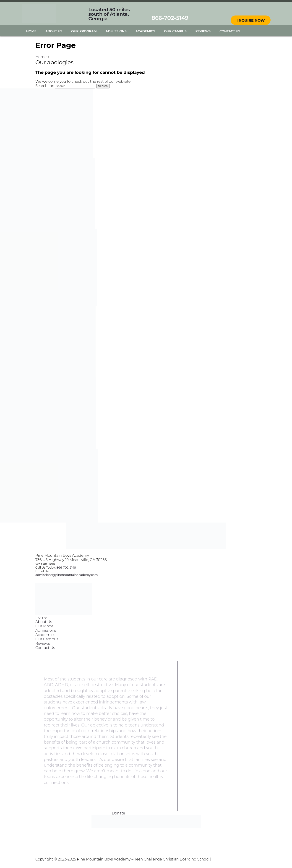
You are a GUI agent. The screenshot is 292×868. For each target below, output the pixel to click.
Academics (145, 31)
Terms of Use (239, 859)
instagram (255, 9)
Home (31, 31)
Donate (118, 813)
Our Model (45, 626)
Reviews (203, 31)
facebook (246, 9)
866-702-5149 (170, 18)
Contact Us (230, 31)
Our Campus (175, 31)
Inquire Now (251, 20)
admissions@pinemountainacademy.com (66, 575)
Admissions (116, 31)
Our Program (84, 31)
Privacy (218, 859)
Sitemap (43, 864)
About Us (54, 31)
